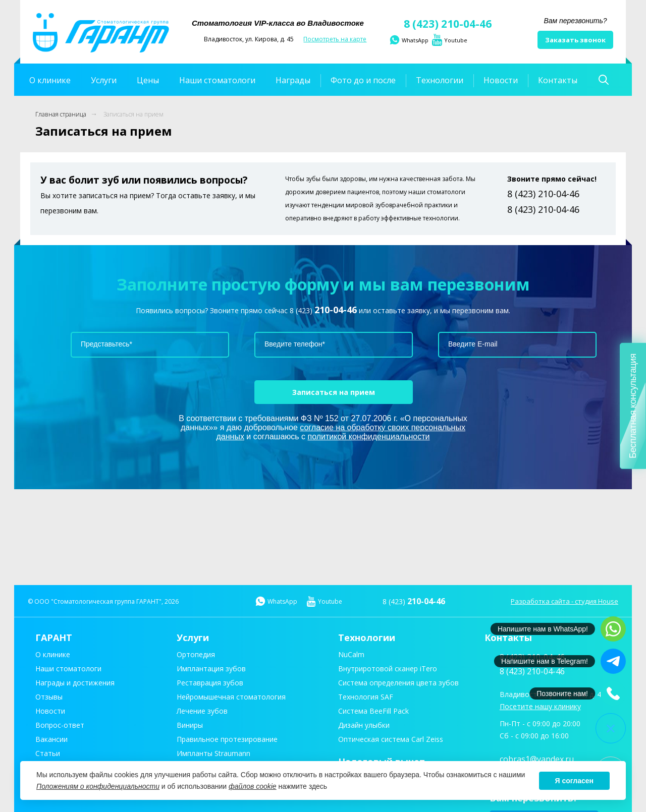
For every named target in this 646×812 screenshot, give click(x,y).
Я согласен (574, 781)
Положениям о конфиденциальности (98, 786)
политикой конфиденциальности (369, 437)
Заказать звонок (575, 40)
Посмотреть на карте (335, 39)
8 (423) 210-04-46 (440, 24)
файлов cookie (253, 786)
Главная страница (61, 114)
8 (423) (323, 310)
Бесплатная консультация (633, 406)
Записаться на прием (133, 114)
